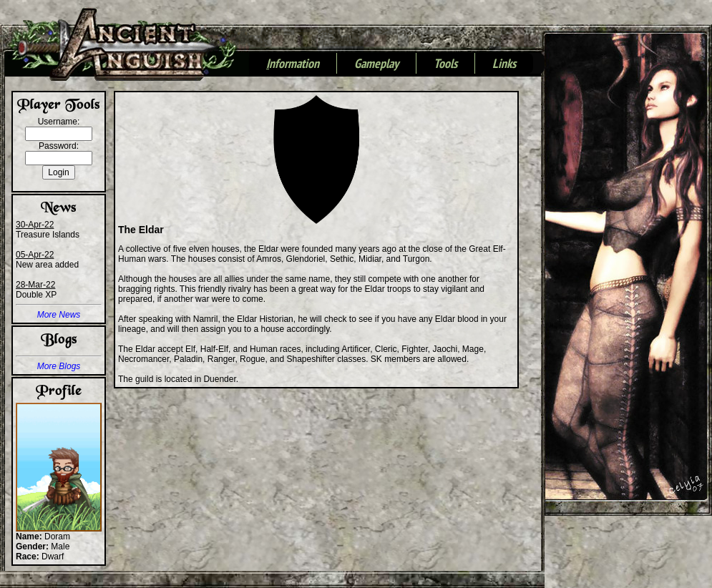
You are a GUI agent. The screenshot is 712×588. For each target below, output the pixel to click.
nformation (293, 64)
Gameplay (376, 64)
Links (504, 64)
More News (59, 315)
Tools (445, 64)
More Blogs (59, 366)
